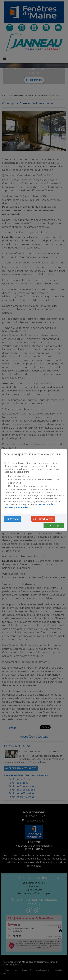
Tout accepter (54, 526)
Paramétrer (12, 519)
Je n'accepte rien (43, 519)
